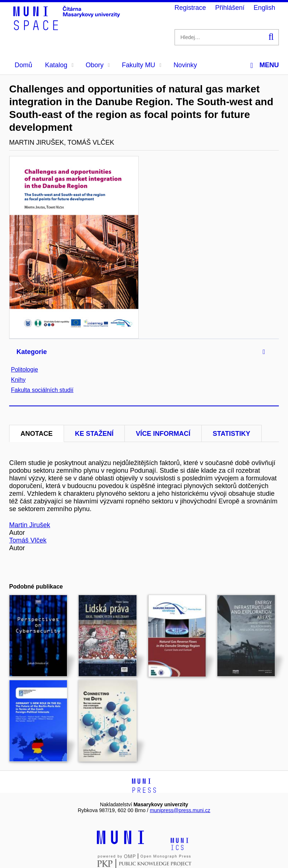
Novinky (185, 65)
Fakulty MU (142, 65)
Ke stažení (94, 434)
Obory (98, 65)
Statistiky (231, 434)
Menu (265, 65)
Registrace (190, 8)
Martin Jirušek (30, 525)
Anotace (37, 434)
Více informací (163, 434)
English (264, 8)
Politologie (25, 370)
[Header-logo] (68, 28)
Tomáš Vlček (28, 540)
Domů (23, 65)
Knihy (18, 380)
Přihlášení (230, 8)
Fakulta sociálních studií (42, 390)
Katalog (59, 65)
